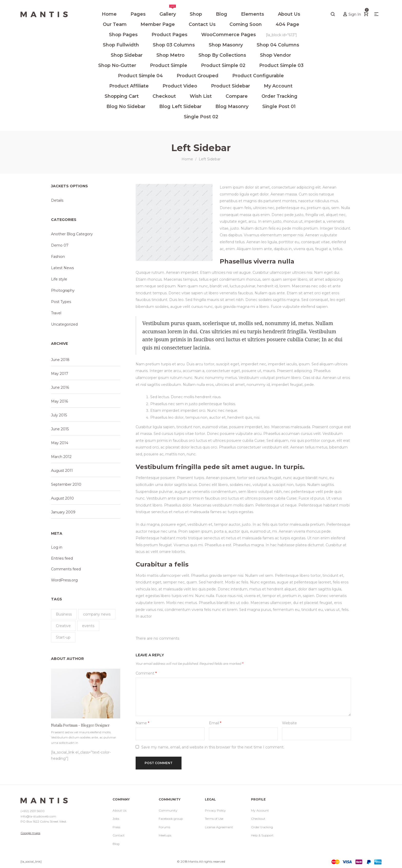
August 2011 (62, 471)
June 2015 (60, 429)
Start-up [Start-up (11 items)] (63, 637)
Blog (116, 844)
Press (116, 827)
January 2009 (63, 512)
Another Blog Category (72, 234)
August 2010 (62, 498)
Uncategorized (64, 324)
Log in (57, 547)
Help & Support (262, 835)
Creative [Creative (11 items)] (63, 626)
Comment (146, 673)
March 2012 (61, 457)
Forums (164, 827)
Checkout (258, 819)
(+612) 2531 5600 (33, 811)
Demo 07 (60, 245)
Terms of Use (214, 819)
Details (57, 200)
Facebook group (171, 819)
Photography (63, 290)
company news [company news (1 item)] (97, 614)
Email (215, 723)
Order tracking (262, 827)
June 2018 (60, 360)
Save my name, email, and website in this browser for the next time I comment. (213, 747)
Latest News (62, 268)
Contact (119, 835)
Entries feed (62, 558)
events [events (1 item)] (88, 626)
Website (289, 723)
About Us (119, 810)
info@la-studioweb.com (38, 816)
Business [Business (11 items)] (64, 614)
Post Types (61, 302)
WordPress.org (64, 580)
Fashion (58, 257)
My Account (260, 810)
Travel (56, 313)
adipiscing (303, 371)
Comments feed (66, 569)
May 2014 (60, 443)
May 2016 (59, 401)
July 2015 (59, 415)
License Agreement (219, 827)
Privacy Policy (215, 810)
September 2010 (66, 484)
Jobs (116, 819)
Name (142, 723)
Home (187, 159)
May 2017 (60, 374)
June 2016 (60, 387)
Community (168, 810)
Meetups (165, 835)
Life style (59, 279)
